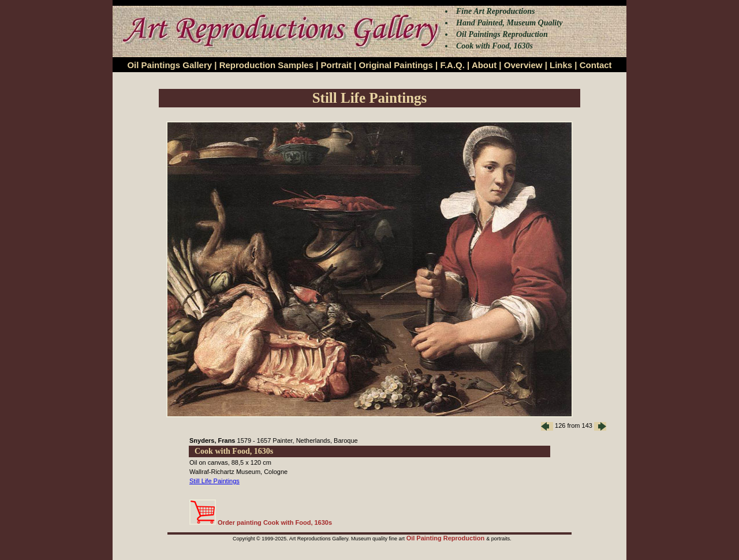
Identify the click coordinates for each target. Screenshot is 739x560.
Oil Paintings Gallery (169, 65)
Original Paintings (395, 65)
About (484, 65)
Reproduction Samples (266, 65)
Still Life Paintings (214, 481)
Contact (596, 65)
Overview (523, 65)
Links (561, 65)
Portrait (336, 65)
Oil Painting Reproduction (447, 538)
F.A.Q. (452, 65)
